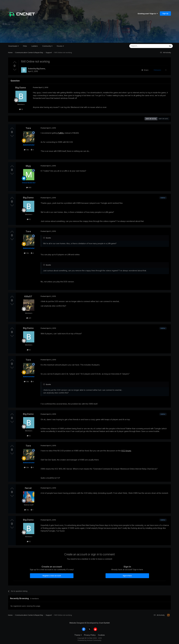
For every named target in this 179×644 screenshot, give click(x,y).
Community (47, 46)
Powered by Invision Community (89, 640)
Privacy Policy (90, 635)
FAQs (25, 46)
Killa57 (28, 296)
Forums (60, 46)
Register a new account (52, 576)
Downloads (13, 46)
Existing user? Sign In (148, 14)
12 (21, 109)
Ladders (35, 46)
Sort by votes (151, 119)
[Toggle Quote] (44, 238)
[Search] (142, 46)
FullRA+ (61, 133)
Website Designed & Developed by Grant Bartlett (89, 623)
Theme (78, 635)
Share (145, 70)
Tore (28, 128)
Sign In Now (127, 576)
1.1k (26, 510)
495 (29, 187)
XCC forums (126, 451)
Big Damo (41, 69)
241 (29, 318)
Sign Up (165, 13)
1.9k (26, 150)
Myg (28, 166)
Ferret (28, 488)
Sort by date (163, 119)
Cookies (101, 635)
